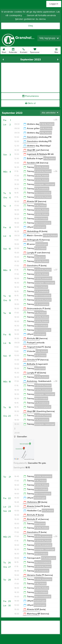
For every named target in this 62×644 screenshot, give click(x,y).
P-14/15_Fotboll (42, 176)
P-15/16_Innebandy (43, 536)
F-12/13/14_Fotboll (43, 171)
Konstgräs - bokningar (45, 184)
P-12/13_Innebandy (43, 278)
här (24, 15)
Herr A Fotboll (41, 219)
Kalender (13, 50)
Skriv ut (30, 103)
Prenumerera (30, 96)
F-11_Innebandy (42, 189)
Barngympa (40, 257)
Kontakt (24, 50)
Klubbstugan (40, 227)
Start (4, 50)
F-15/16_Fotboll (47, 124)
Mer (56, 50)
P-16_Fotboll (46, 128)
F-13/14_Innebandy (43, 476)
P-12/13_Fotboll (42, 180)
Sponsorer (35, 50)
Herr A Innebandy (43, 193)
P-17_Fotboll (40, 248)
